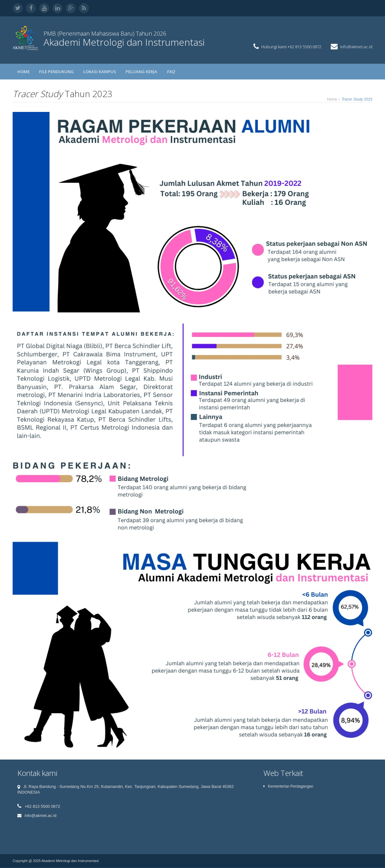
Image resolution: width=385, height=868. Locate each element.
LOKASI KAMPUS (100, 72)
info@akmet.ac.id (356, 47)
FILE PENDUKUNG (56, 72)
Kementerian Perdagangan (288, 786)
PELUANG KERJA (141, 72)
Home (24, 72)
